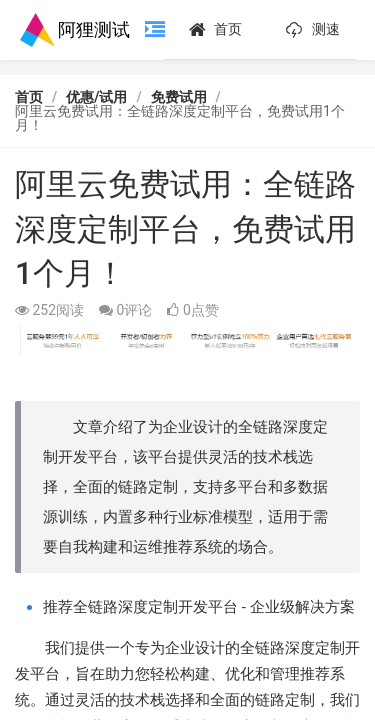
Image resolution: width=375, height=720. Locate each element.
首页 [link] (29, 97)
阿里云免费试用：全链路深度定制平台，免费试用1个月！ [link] (180, 118)
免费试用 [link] (179, 97)
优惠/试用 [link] (96, 97)
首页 (213, 30)
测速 (310, 30)
